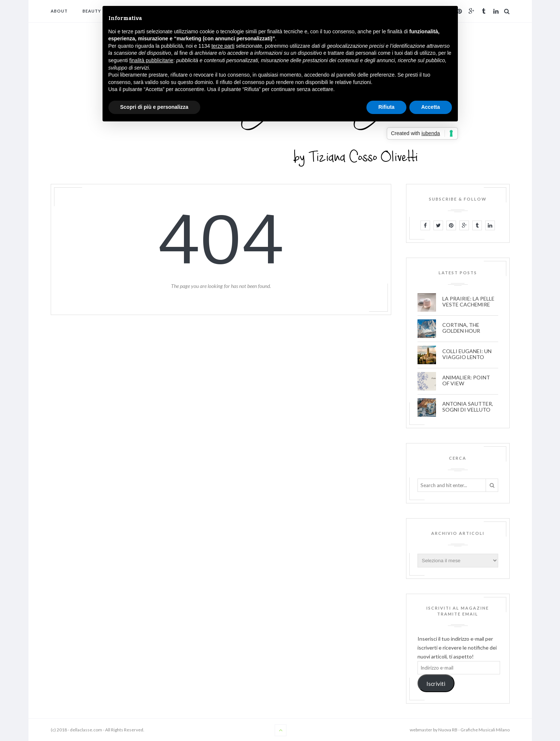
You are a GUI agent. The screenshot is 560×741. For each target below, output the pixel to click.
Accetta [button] (431, 107)
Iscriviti (436, 683)
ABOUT (59, 11)
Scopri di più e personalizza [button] (154, 107)
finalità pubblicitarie (151, 60)
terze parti (223, 46)
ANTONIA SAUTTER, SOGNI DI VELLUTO (468, 407)
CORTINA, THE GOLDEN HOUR (461, 328)
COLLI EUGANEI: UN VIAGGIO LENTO (467, 354)
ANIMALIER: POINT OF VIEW (466, 380)
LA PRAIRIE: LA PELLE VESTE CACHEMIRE (468, 302)
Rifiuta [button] (386, 107)
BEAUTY (92, 11)
